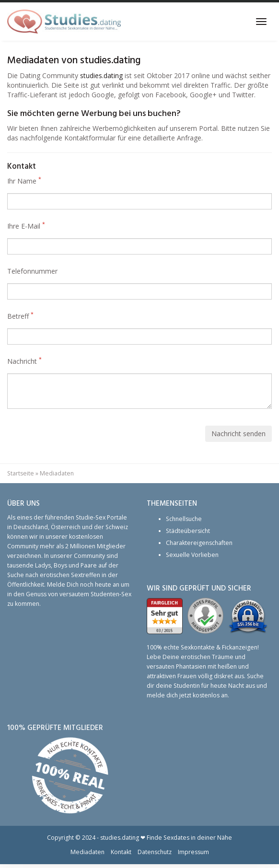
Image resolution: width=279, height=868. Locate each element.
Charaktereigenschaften (199, 543)
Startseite (21, 473)
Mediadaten (87, 852)
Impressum (193, 852)
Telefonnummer (32, 271)
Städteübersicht (188, 531)
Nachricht (24, 361)
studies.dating (101, 75)
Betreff (20, 316)
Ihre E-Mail (26, 226)
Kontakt (121, 852)
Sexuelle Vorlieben (192, 555)
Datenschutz (155, 852)
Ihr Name (24, 181)
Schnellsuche (184, 519)
